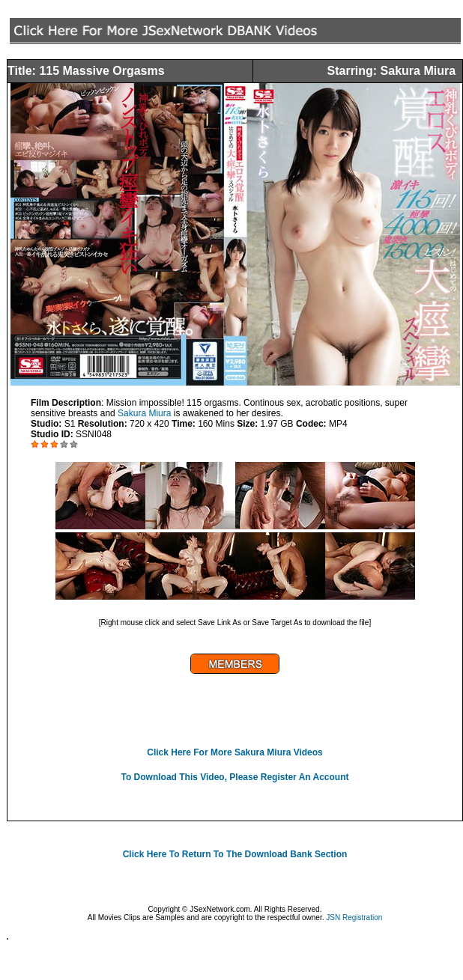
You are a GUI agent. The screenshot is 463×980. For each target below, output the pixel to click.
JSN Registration (354, 917)
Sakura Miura (144, 413)
